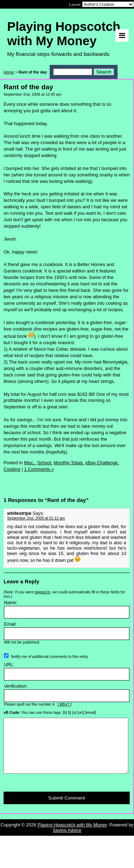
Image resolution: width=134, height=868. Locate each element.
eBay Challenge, (102, 463)
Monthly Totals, (69, 463)
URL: (9, 665)
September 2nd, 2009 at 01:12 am (36, 518)
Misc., (30, 463)
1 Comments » (39, 469)
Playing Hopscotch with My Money (72, 836)
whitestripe (19, 513)
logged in (42, 592)
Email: (10, 624)
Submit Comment (67, 809)
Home (9, 72)
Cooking (12, 469)
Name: (11, 603)
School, (45, 463)
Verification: (16, 686)
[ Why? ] (64, 704)
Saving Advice (67, 841)
